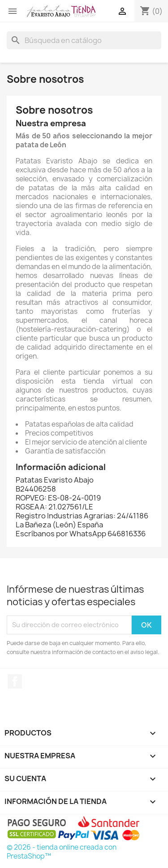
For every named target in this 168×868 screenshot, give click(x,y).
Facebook (15, 681)
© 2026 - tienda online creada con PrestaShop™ (62, 852)
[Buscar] (84, 40)
